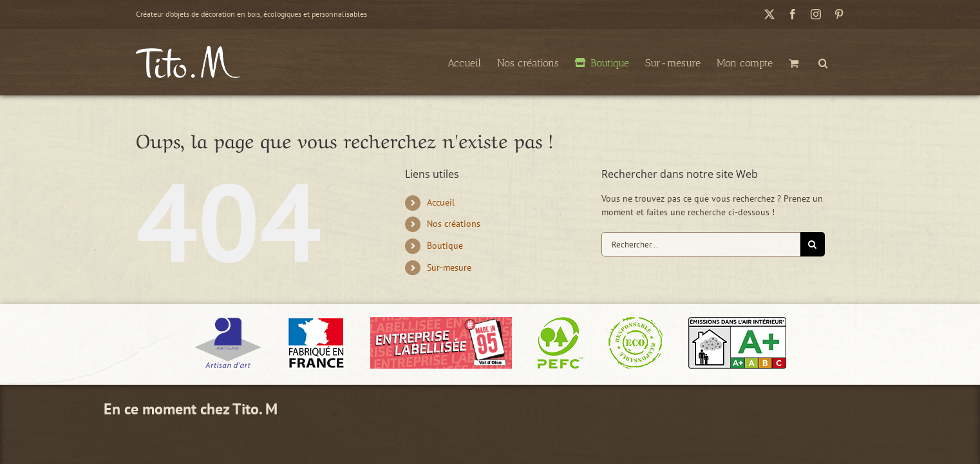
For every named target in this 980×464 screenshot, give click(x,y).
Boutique (445, 246)
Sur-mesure (449, 267)
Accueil (441, 202)
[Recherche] (813, 244)
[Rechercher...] (701, 244)
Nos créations (454, 224)
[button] (839, 62)
